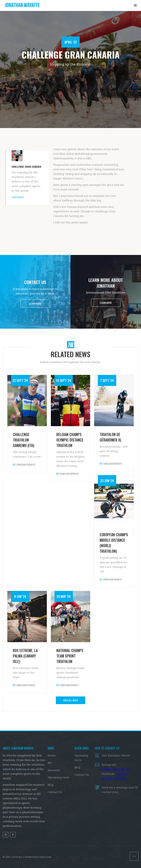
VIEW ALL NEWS (71, 700)
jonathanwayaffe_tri (115, 769)
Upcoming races (58, 777)
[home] (22, 5)
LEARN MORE (35, 304)
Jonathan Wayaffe (26, 465)
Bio (50, 763)
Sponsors (54, 770)
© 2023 (7, 857)
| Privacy (17, 857)
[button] (135, 5)
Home (52, 756)
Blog (51, 785)
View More (18, 197)
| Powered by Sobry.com (37, 857)
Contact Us (55, 792)
